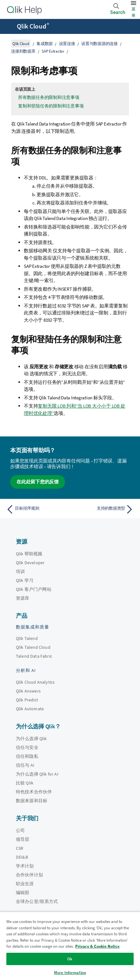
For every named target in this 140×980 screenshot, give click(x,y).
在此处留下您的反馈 (38, 482)
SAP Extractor (53, 51)
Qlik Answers (28, 691)
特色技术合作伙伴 (34, 792)
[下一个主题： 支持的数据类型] (103, 509)
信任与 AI (25, 765)
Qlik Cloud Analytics (35, 682)
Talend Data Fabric (34, 656)
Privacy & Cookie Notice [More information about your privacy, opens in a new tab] (97, 946)
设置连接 (67, 44)
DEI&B (22, 857)
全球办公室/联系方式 (37, 901)
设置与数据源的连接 (100, 44)
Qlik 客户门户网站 (34, 589)
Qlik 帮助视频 (29, 554)
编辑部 (23, 893)
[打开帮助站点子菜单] (9, 27)
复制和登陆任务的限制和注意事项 (51, 106)
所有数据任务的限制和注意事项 (49, 97)
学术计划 (25, 866)
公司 (20, 830)
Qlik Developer (30, 563)
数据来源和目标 (32, 801)
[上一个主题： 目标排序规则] (37, 509)
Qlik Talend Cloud (33, 647)
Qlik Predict (27, 700)
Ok (70, 959)
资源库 (23, 598)
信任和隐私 (27, 756)
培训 (20, 571)
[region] (70, 946)
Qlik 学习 (25, 580)
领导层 (23, 839)
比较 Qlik (25, 783)
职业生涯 (25, 884)
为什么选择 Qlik (31, 738)
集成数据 (45, 44)
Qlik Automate (30, 709)
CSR (20, 848)
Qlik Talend (27, 638)
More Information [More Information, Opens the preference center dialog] (70, 973)
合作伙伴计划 (29, 875)
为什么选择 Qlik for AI (37, 774)
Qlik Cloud (33, 26)
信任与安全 (27, 747)
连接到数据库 (23, 51)
